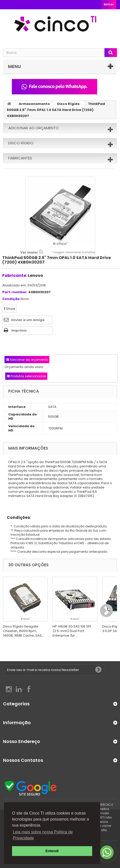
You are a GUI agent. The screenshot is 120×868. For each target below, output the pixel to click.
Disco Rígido (68, 104)
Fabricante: (15, 275)
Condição (11, 299)
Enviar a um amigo (28, 320)
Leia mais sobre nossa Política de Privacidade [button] (43, 835)
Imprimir (19, 330)
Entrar (109, 4)
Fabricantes (20, 158)
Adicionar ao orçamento (33, 128)
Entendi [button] (52, 851)
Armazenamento (34, 104)
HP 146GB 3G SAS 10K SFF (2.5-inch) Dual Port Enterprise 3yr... (72, 631)
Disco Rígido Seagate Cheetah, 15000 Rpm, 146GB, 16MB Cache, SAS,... (24, 631)
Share (10, 309)
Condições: (17, 517)
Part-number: (15, 292)
